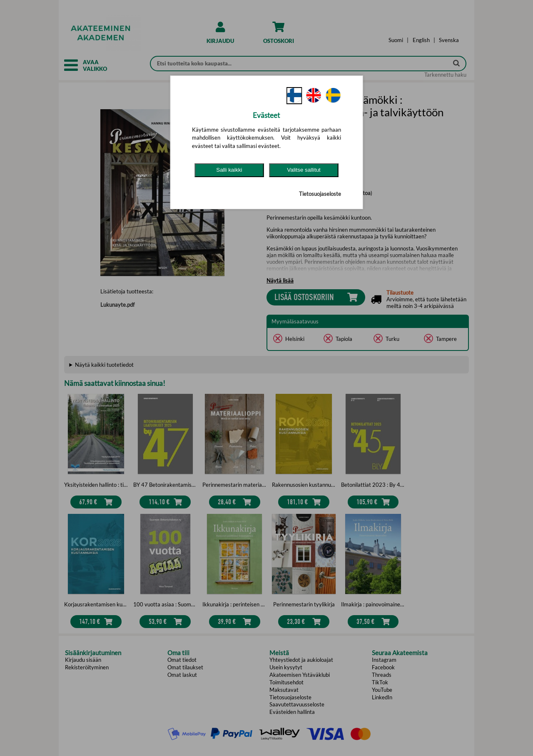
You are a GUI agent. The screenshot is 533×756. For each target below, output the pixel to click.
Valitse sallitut (304, 170)
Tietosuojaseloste (320, 194)
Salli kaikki (229, 170)
